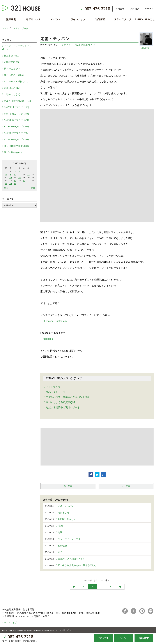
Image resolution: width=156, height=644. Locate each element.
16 (11, 177)
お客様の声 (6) (11, 62)
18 (19, 177)
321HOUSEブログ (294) (16, 139)
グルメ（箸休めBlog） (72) (18, 101)
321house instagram (55, 321)
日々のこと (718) (13, 69)
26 (24, 180)
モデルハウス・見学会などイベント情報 (68, 397)
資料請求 (135, 8)
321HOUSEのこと (145, 19)
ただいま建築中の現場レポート (63, 407)
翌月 (33, 188)
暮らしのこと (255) (14, 75)
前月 (6, 188)
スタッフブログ (123, 19)
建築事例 (11, 19)
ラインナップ (78, 19)
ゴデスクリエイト (63, 630)
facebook (48, 339)
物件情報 (100, 19)
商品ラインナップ (56, 392)
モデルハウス (33, 19)
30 (11, 184)
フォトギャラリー (56, 387)
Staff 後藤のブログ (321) (16, 120)
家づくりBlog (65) (13, 152)
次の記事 (126, 486)
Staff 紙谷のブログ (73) (16, 133)
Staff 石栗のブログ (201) (16, 114)
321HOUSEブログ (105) (16, 127)
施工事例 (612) (12, 56)
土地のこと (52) (12, 94)
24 (15, 180)
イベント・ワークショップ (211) (17, 48)
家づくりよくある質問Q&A (61, 402)
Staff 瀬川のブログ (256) (16, 107)
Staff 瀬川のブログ (85, 45)
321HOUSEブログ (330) (16, 146)
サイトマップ (10, 623)
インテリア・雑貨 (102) (16, 81)
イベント (56, 19)
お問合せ (120, 8)
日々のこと (65, 45)
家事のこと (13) (12, 88)
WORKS (149, 8)
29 (6, 184)
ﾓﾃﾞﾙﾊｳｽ (103, 638)
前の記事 (68, 486)
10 (15, 174)
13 (28, 174)
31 (15, 184)
